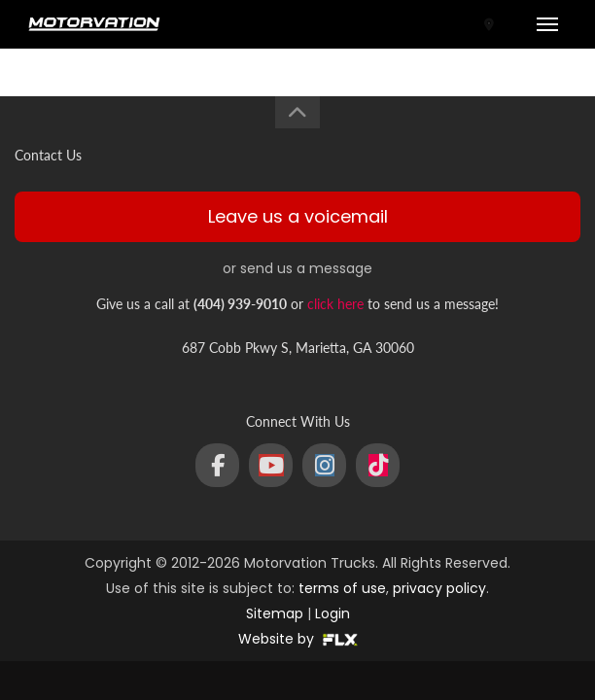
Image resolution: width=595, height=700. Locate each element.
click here (335, 304)
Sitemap (275, 613)
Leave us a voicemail (298, 216)
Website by (298, 639)
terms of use (342, 588)
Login (332, 613)
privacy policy (439, 588)
